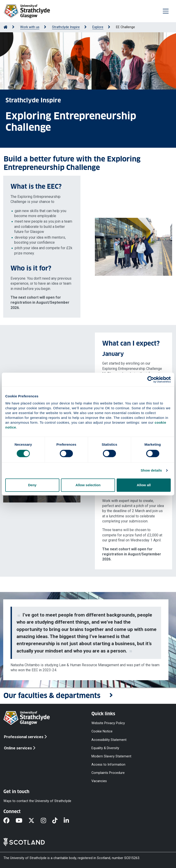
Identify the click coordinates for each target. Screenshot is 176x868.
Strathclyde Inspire (66, 27)
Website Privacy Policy (108, 723)
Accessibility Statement (109, 740)
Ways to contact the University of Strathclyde (37, 801)
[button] (88, 696)
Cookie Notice (102, 731)
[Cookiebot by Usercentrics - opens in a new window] (151, 379)
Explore (98, 27)
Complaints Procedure (108, 773)
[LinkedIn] (69, 821)
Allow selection (88, 485)
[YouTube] (22, 821)
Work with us (30, 27)
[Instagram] (47, 821)
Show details (151, 470)
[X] (34, 821)
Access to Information (108, 765)
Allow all (144, 485)
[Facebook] (10, 821)
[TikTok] (58, 821)
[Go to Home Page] (5, 27)
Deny (32, 485)
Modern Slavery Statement (111, 756)
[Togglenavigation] (166, 11)
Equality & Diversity (105, 748)
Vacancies (99, 781)
